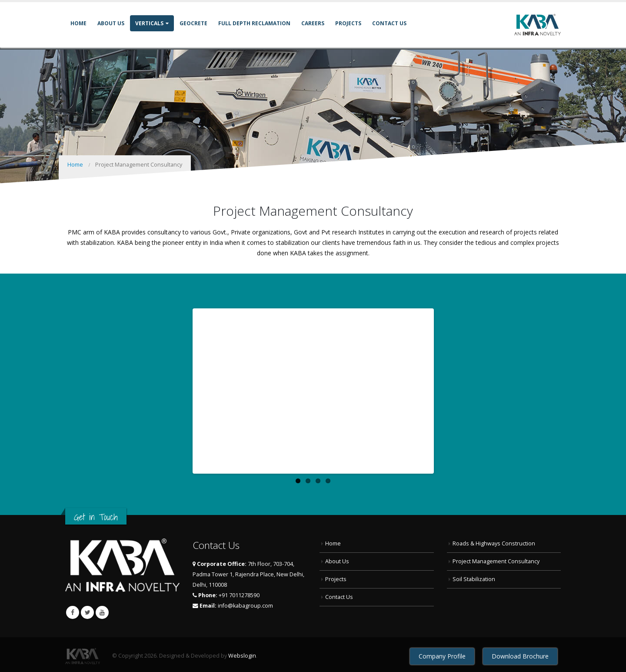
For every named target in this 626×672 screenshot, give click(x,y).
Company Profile (442, 653)
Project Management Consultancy (496, 558)
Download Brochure (520, 653)
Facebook (73, 609)
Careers (313, 23)
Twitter (87, 609)
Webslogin (242, 652)
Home (78, 23)
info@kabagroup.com (245, 603)
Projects (348, 23)
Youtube (102, 609)
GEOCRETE (193, 23)
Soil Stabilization (474, 576)
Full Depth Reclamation (254, 23)
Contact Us (389, 23)
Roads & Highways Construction (494, 540)
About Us (111, 23)
